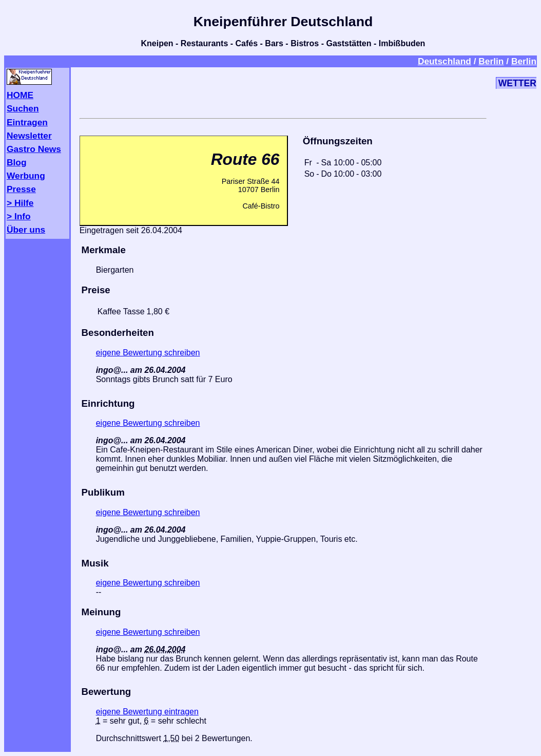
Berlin (491, 61)
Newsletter (29, 136)
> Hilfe (20, 203)
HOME (20, 95)
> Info (19, 216)
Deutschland (445, 61)
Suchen (23, 108)
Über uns (26, 230)
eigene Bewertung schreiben (148, 353)
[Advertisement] (283, 91)
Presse (21, 189)
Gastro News (34, 149)
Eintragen (27, 122)
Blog (17, 162)
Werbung (26, 176)
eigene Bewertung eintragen (147, 712)
